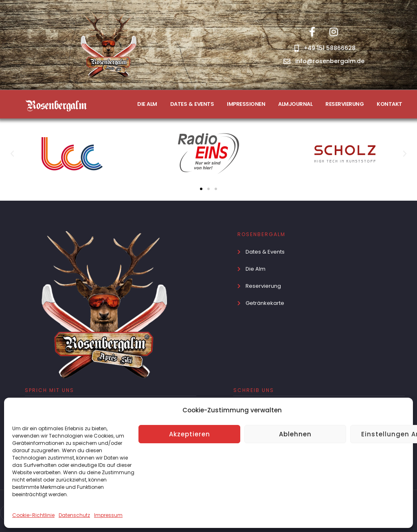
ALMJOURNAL (295, 104)
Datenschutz (74, 515)
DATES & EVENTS (192, 104)
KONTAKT (390, 104)
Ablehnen (295, 434)
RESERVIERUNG (345, 104)
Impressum (108, 515)
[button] (12, 154)
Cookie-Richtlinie (33, 515)
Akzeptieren (190, 434)
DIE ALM (147, 104)
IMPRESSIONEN (246, 104)
